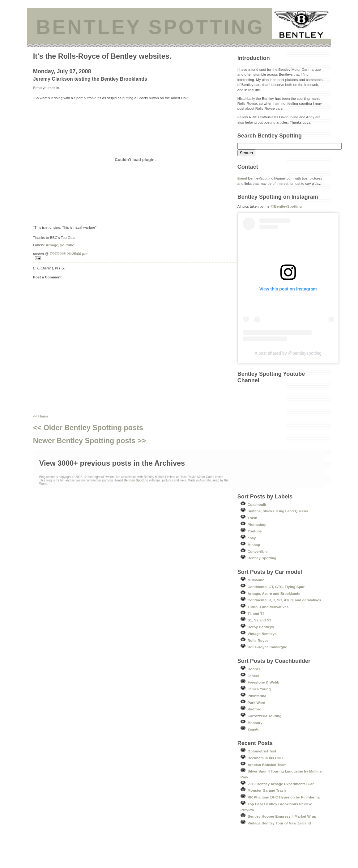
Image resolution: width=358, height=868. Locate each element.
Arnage (52, 245)
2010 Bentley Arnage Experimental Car (281, 784)
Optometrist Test (262, 751)
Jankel (253, 676)
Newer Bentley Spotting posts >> (90, 441)
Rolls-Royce (258, 640)
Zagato (254, 729)
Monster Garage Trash (267, 790)
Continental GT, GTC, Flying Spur (276, 587)
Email (242, 178)
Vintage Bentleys (262, 634)
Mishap (254, 545)
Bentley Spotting (262, 558)
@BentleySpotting (286, 206)
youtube (67, 245)
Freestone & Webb (263, 682)
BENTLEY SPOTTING (150, 27)
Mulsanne (256, 580)
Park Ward (256, 703)
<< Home (41, 416)
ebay (252, 538)
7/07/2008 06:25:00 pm (68, 254)
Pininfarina (257, 696)
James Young (259, 689)
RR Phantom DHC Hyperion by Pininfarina (284, 797)
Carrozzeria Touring (265, 716)
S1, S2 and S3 (260, 620)
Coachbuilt (257, 504)
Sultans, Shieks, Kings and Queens (278, 511)
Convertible (258, 551)
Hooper (254, 669)
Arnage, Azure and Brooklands (274, 593)
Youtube (255, 531)
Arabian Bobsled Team (267, 765)
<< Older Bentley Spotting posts (88, 428)
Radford (255, 709)
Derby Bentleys (261, 627)
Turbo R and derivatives (268, 607)
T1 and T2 (256, 614)
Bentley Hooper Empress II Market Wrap (282, 816)
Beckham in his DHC (265, 758)
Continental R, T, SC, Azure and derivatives (284, 600)
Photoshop (257, 525)
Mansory (255, 723)
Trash (252, 518)
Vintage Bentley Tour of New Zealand (279, 823)
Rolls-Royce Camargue (267, 647)
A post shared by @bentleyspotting (288, 353)
